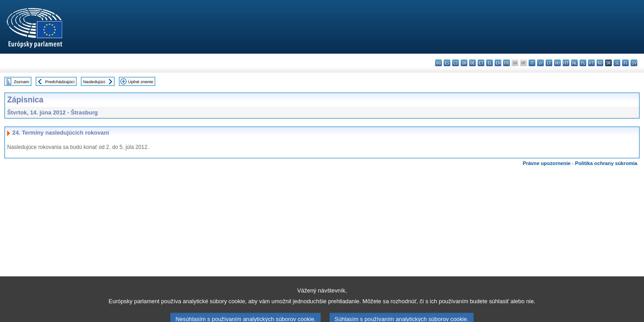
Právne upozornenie (547, 163)
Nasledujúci (94, 82)
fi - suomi (625, 63)
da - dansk (464, 63)
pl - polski (583, 63)
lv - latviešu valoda (540, 63)
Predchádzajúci (60, 82)
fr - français (506, 63)
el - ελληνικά (489, 63)
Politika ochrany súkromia (606, 163)
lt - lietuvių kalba (549, 63)
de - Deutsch (472, 63)
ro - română (600, 63)
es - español (447, 63)
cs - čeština (455, 63)
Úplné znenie (141, 82)
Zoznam (22, 82)
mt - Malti (566, 63)
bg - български (439, 63)
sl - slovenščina (617, 63)
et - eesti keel (481, 63)
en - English (498, 63)
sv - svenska (634, 63)
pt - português (591, 63)
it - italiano (532, 63)
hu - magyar (557, 63)
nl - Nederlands (574, 63)
